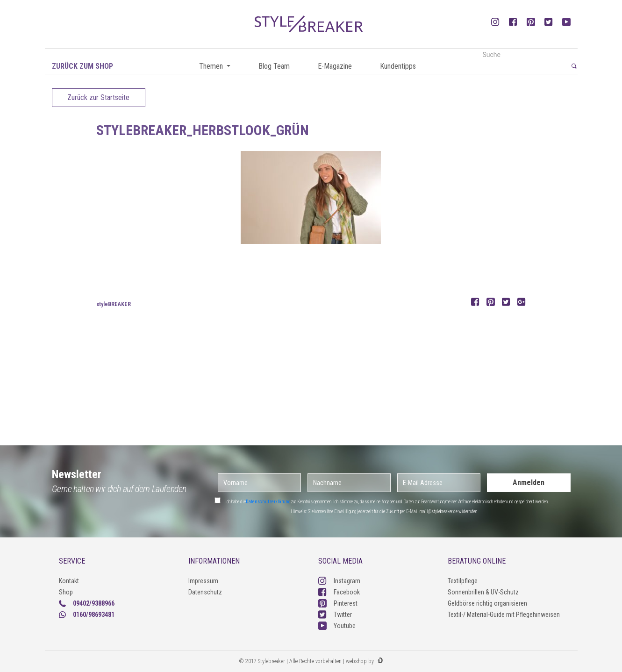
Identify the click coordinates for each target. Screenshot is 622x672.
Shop (66, 592)
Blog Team (274, 66)
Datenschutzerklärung (268, 502)
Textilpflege (463, 581)
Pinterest (338, 603)
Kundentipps (398, 66)
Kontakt (69, 581)
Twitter (335, 615)
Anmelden (529, 483)
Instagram (339, 581)
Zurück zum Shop (82, 66)
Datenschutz (205, 592)
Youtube (337, 626)
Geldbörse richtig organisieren (487, 603)
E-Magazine (335, 66)
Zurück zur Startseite (98, 97)
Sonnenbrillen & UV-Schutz (483, 592)
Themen (212, 66)
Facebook (339, 592)
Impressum (203, 581)
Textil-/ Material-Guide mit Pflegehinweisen (504, 615)
